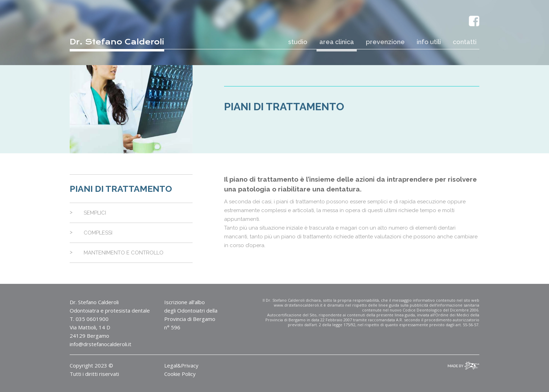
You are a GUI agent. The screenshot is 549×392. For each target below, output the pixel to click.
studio (298, 42)
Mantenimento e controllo (124, 253)
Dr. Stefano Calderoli (117, 42)
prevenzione (385, 42)
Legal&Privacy (181, 365)
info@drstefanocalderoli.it (100, 344)
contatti (465, 42)
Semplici (95, 213)
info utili (429, 42)
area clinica (337, 42)
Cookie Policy (180, 374)
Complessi (98, 233)
